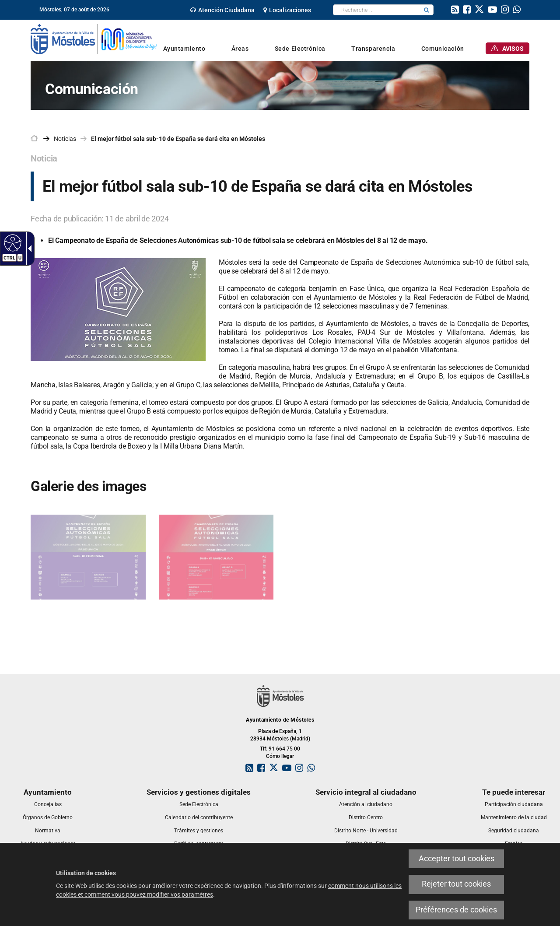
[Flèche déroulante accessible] (28, 249)
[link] (222, 10)
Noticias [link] (65, 139)
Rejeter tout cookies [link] (456, 884)
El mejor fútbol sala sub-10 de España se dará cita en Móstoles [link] (178, 139)
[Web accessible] (12, 242)
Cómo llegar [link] (280, 756)
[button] (427, 10)
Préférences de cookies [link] (456, 910)
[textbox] (376, 10)
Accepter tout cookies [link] (457, 859)
